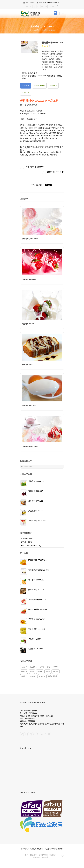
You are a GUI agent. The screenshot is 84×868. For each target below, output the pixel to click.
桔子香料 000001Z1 (36, 580)
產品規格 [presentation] (26, 86)
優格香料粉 (32, 76)
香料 (36, 73)
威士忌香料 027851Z (36, 511)
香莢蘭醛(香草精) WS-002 (38, 570)
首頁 (30, 30)
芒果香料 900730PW (36, 619)
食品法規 (36, 857)
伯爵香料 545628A (36, 649)
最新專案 (45, 857)
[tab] (26, 86)
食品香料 (37, 30)
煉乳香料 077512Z (36, 501)
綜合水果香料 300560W (38, 609)
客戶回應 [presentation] (26, 93)
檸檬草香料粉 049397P (32, 167)
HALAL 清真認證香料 (29, 546)
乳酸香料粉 (51, 76)
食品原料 (53, 855)
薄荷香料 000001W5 (36, 481)
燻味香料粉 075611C (36, 590)
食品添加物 (43, 855)
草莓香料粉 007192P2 (37, 521)
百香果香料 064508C (36, 629)
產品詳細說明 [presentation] (39, 86)
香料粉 (24, 542)
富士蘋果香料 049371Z (37, 600)
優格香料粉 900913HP (53, 172)
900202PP (42, 76)
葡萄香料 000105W (36, 491)
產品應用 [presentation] (53, 86)
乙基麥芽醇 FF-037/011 (37, 560)
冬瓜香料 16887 (35, 639)
